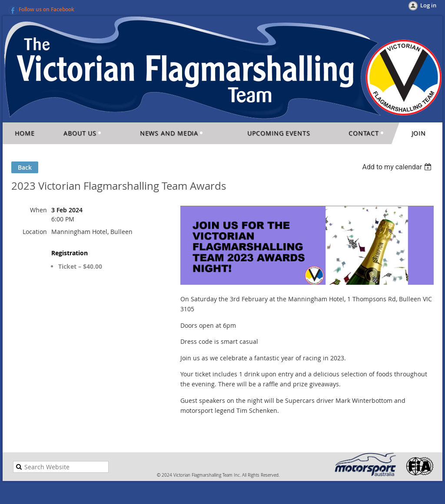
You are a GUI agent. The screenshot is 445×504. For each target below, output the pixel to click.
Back (25, 167)
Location (35, 232)
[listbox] (398, 167)
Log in (428, 5)
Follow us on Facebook (46, 9)
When (38, 210)
